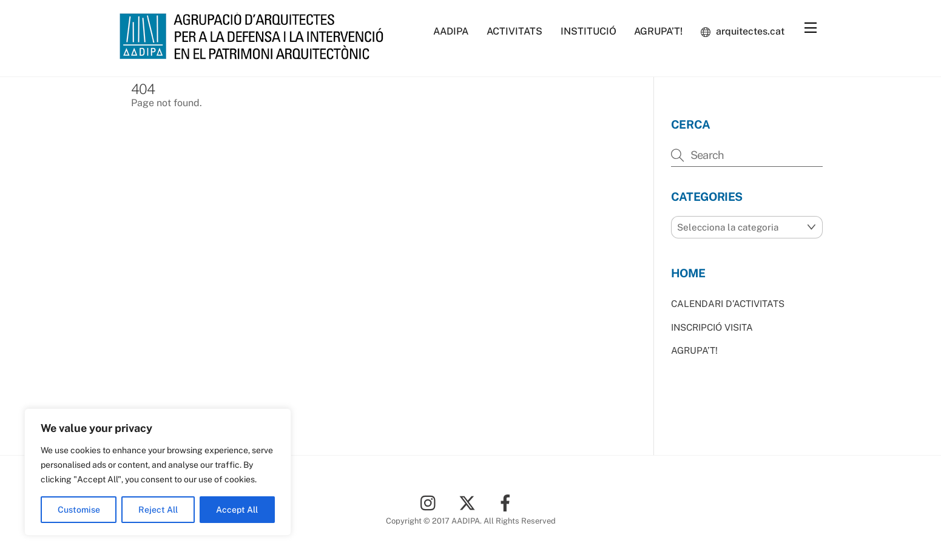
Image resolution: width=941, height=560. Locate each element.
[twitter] (469, 502)
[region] (158, 472)
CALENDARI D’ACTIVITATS (728, 304)
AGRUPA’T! (658, 31)
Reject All (158, 510)
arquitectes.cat (743, 31)
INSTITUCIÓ (589, 31)
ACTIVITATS (514, 31)
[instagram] (431, 502)
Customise (79, 510)
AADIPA (451, 31)
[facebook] (508, 502)
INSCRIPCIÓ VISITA (712, 327)
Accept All (237, 510)
